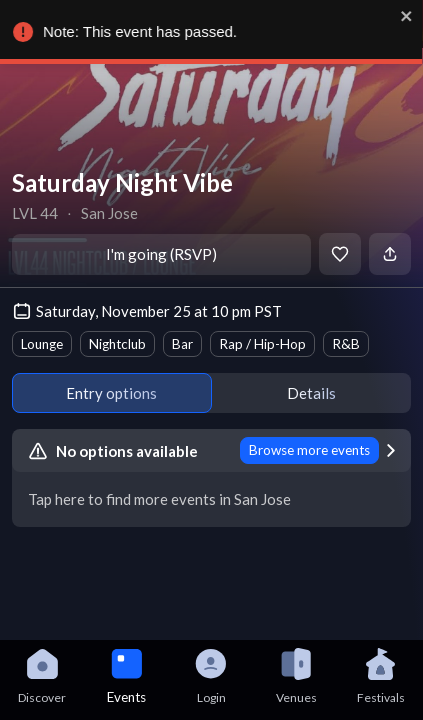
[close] (412, 16)
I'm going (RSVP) (161, 254)
